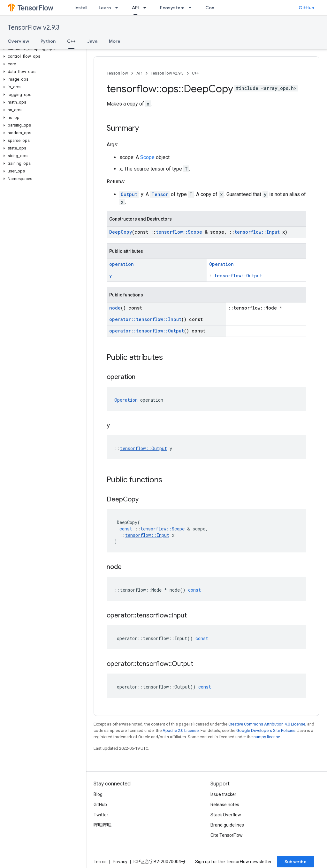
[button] (42, 49)
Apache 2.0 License (181, 730)
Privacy (120, 862)
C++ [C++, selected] (71, 41)
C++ (195, 73)
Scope (147, 157)
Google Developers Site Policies (266, 730)
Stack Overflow (226, 815)
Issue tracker (223, 794)
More (115, 41)
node (115, 308)
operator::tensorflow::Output (147, 331)
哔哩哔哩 (103, 825)
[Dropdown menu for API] (147, 8)
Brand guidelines (227, 825)
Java (92, 41)
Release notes (225, 805)
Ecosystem (172, 8)
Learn (105, 8)
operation (122, 264)
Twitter (101, 815)
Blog (98, 794)
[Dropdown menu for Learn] (118, 8)
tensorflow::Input (257, 232)
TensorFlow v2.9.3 (34, 28)
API (139, 73)
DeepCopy (121, 232)
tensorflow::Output (238, 276)
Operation (221, 264)
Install (81, 8)
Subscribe (296, 862)
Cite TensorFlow (227, 835)
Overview (18, 41)
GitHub (306, 8)
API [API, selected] (135, 8)
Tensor (160, 194)
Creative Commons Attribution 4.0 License (267, 724)
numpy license (267, 737)
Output (129, 194)
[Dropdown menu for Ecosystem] (192, 8)
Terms (100, 862)
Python (48, 41)
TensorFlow (117, 73)
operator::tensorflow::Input (145, 319)
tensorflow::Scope (179, 232)
